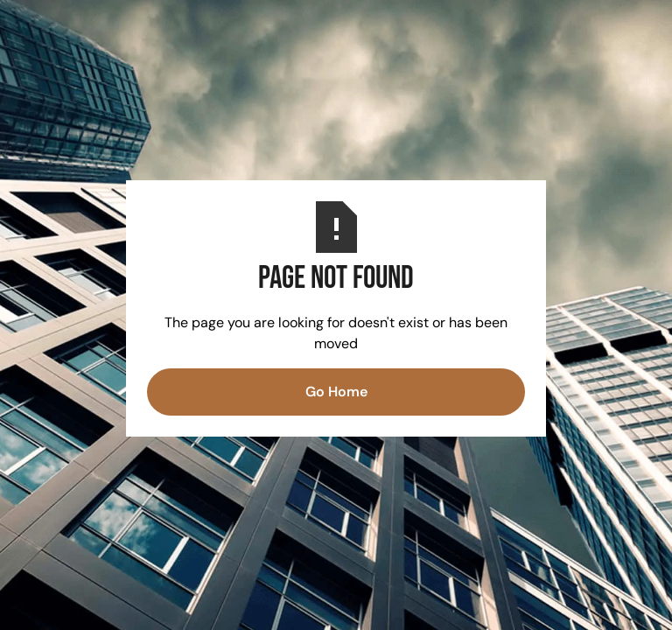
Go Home (336, 392)
